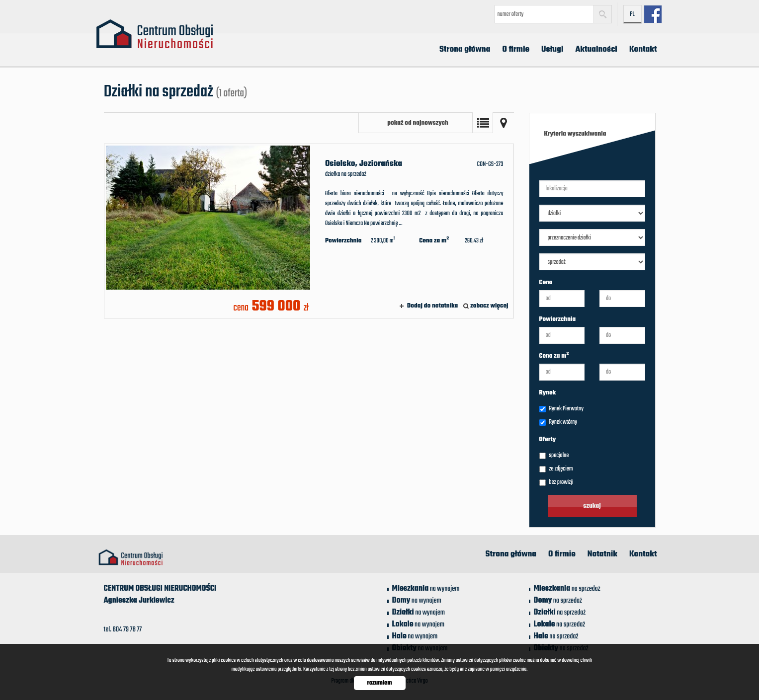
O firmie (516, 50)
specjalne (554, 456)
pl (632, 14)
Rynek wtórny (558, 422)
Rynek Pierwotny (561, 409)
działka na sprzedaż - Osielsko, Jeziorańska (309, 231)
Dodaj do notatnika (432, 306)
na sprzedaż (567, 589)
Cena (546, 283)
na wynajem (426, 589)
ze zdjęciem (556, 469)
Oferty (548, 440)
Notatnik (602, 554)
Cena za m (554, 356)
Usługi (552, 50)
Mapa (504, 123)
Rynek (548, 393)
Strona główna (465, 50)
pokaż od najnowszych (418, 123)
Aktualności (596, 50)
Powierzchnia (558, 319)
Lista (483, 123)
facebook (653, 14)
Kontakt (643, 50)
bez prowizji (556, 482)
